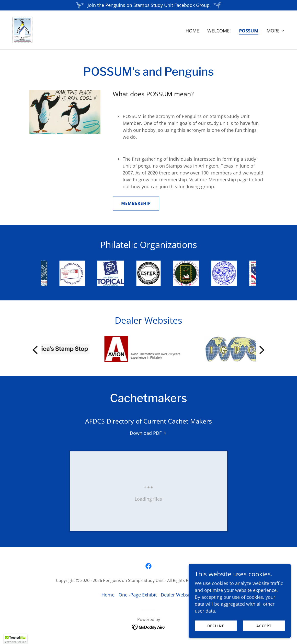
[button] (276, 31)
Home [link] (192, 31)
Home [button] (108, 595)
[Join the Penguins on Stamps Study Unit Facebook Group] (148, 5)
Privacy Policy (228, 580)
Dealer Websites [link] (178, 595)
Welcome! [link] (219, 31)
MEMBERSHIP (136, 203)
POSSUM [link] (249, 31)
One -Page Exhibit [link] (138, 595)
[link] (22, 29)
